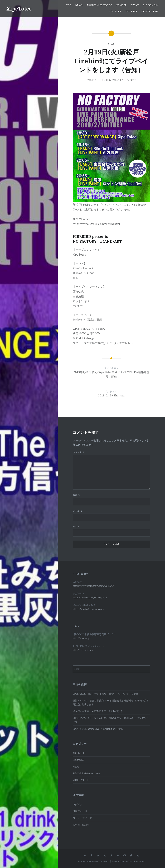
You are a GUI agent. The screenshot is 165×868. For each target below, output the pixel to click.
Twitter (131, 11)
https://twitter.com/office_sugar (90, 597)
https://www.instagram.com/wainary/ (93, 586)
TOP (69, 5)
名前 (77, 495)
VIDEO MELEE (81, 780)
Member (121, 5)
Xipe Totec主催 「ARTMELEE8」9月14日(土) (97, 711)
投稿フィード (80, 811)
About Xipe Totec (99, 5)
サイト (76, 526)
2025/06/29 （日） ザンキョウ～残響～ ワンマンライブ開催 (106, 694)
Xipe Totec (103, 80)
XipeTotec (19, 9)
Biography (151, 5)
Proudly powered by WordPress (94, 861)
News (79, 5)
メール (78, 511)
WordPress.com (136, 861)
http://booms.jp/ (82, 638)
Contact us (150, 11)
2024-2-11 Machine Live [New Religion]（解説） (99, 729)
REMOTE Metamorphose (86, 773)
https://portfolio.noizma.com (88, 609)
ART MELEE (79, 753)
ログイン (78, 804)
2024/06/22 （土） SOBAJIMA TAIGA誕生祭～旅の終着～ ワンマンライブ (111, 720)
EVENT (135, 5)
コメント (79, 452)
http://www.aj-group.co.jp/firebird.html (96, 224)
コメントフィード (82, 818)
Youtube (115, 11)
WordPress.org (81, 825)
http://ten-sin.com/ (83, 650)
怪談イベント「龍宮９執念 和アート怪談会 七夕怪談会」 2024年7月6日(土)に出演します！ (110, 702)
